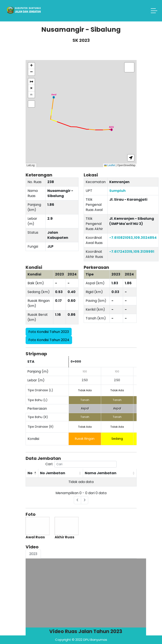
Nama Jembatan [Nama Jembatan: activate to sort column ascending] (101, 473)
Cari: (81, 464)
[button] (54, 96)
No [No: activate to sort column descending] (30, 473)
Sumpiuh (117, 191)
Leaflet (110, 165)
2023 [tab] (33, 554)
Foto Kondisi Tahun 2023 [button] (49, 332)
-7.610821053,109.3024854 (133, 238)
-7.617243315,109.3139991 (132, 252)
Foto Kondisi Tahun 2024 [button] (49, 340)
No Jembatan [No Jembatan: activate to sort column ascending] (53, 473)
